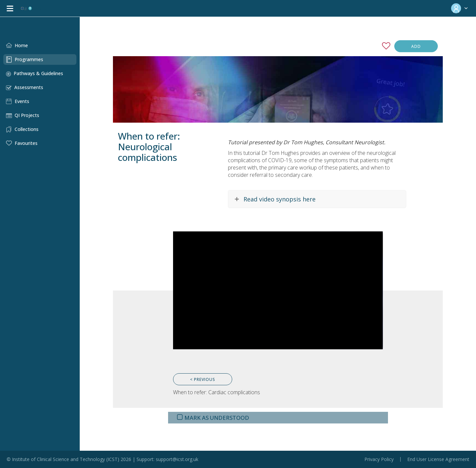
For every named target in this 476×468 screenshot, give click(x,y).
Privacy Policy (379, 459)
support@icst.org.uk (177, 459)
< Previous (203, 379)
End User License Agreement (438, 459)
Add (416, 46)
